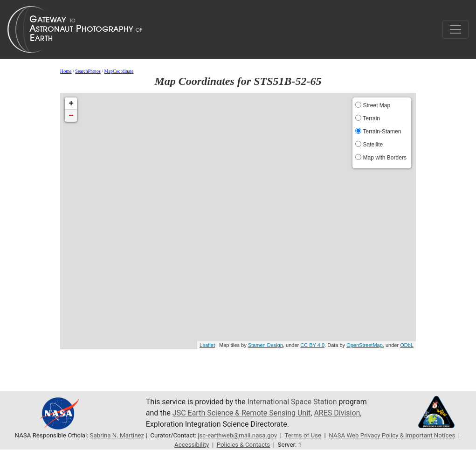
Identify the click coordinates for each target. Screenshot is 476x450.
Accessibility (192, 445)
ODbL (407, 345)
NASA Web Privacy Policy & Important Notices (392, 435)
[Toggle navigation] (455, 29)
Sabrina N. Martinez (117, 435)
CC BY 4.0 (312, 345)
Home (66, 71)
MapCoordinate (119, 71)
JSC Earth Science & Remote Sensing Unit (241, 413)
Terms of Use (303, 435)
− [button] (71, 116)
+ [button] (71, 104)
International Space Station (292, 402)
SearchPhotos (88, 71)
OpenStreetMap (365, 345)
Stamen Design (266, 345)
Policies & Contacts (243, 445)
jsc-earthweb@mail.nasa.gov (237, 435)
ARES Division (337, 413)
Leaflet (207, 345)
